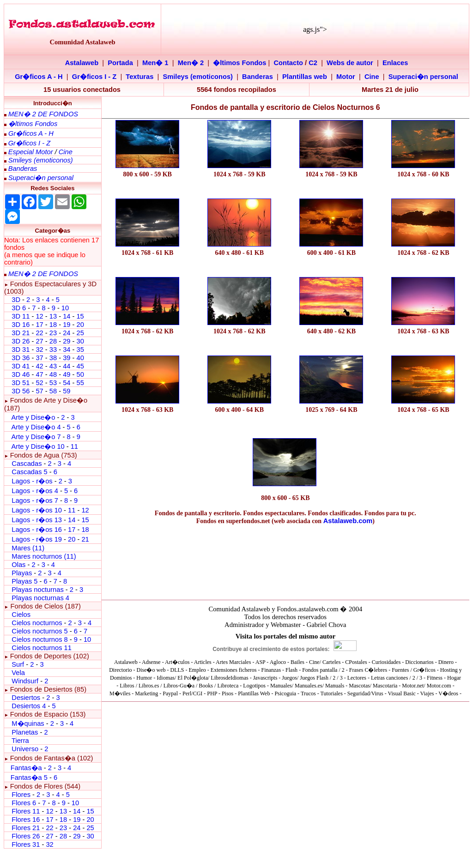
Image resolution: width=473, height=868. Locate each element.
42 (39, 366)
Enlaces (395, 63)
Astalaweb (82, 63)
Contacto (289, 63)
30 (80, 341)
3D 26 (21, 341)
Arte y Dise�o (33, 417)
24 (67, 333)
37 (39, 358)
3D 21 (21, 333)
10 (65, 308)
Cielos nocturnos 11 (42, 648)
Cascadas (27, 464)
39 (67, 358)
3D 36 (21, 358)
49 (67, 374)
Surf (18, 664)
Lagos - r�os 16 (37, 530)
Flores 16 (26, 820)
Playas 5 (24, 581)
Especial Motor (31, 152)
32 (39, 350)
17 (39, 325)
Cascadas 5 (29, 472)
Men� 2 (191, 63)
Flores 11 (26, 811)
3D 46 (21, 374)
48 (53, 374)
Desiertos (26, 698)
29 (67, 341)
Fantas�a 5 (29, 778)
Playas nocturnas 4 (40, 598)
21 (85, 539)
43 (53, 366)
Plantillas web (305, 77)
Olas (18, 565)
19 (67, 325)
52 (39, 383)
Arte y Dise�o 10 (38, 446)
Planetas (25, 732)
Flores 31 (26, 844)
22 (39, 333)
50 (80, 374)
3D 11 (21, 316)
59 (67, 391)
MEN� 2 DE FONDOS (43, 114)
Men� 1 (155, 63)
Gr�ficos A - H (39, 77)
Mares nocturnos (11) (44, 556)
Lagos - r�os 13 (37, 520)
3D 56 (21, 391)
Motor (346, 77)
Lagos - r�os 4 (36, 491)
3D (16, 300)
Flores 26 (26, 836)
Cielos (21, 615)
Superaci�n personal (423, 77)
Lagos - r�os (33, 481)
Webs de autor (350, 63)
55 (80, 383)
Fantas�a (26, 768)
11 (74, 446)
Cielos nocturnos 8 (40, 639)
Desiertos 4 (30, 706)
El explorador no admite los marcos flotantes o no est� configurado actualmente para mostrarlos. (285, 663)
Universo (25, 749)
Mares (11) (28, 548)
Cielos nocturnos (37, 623)
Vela (18, 673)
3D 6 (20, 308)
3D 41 (21, 366)
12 (40, 316)
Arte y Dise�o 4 (37, 427)
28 (53, 341)
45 (80, 366)
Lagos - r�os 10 (37, 510)
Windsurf (25, 681)
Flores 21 (26, 828)
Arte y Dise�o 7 (36, 437)
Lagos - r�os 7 (35, 500)
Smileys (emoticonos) (198, 77)
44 (67, 366)
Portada (120, 63)
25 (80, 333)
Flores (21, 795)
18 (53, 325)
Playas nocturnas (37, 590)
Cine (372, 77)
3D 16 (21, 325)
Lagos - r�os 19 (37, 539)
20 (80, 325)
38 (53, 358)
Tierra (20, 741)
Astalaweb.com (348, 521)
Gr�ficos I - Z (94, 77)
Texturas (139, 77)
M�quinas (28, 723)
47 (39, 374)
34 (67, 350)
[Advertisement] (148, 463)
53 (53, 383)
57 (39, 391)
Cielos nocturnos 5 (39, 631)
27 (39, 341)
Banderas (258, 77)
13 (53, 316)
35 (80, 350)
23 (53, 333)
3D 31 (21, 350)
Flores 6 (25, 803)
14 (67, 316)
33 (53, 350)
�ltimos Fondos (240, 63)
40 (80, 358)
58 (53, 391)
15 (80, 316)
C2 (313, 63)
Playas (22, 573)
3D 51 (21, 383)
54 (67, 383)
